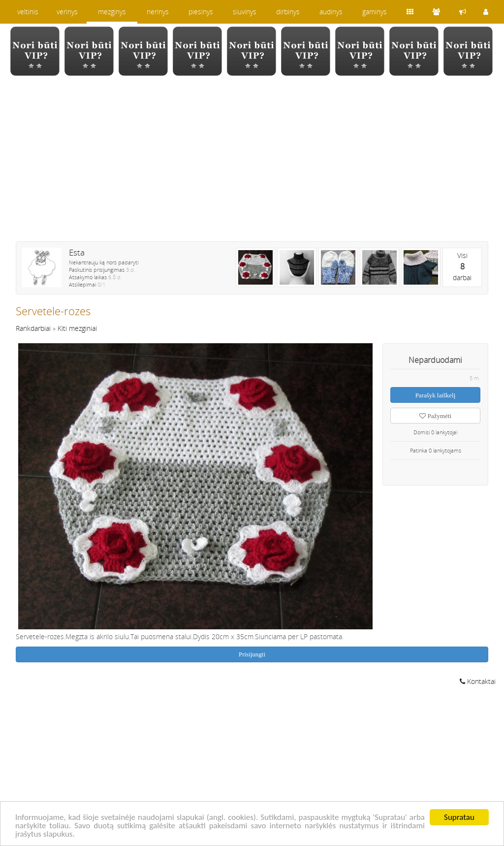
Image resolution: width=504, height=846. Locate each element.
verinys (67, 12)
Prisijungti (252, 654)
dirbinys (288, 12)
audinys (331, 12)
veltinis (28, 12)
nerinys (158, 12)
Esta (77, 252)
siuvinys (245, 12)
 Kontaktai (478, 681)
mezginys (112, 12)
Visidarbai (462, 266)
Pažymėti (435, 416)
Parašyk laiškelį (436, 395)
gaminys (375, 12)
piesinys (201, 12)
